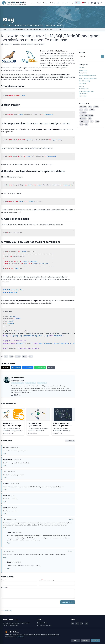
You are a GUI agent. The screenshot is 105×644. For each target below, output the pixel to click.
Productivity (83, 73)
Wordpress (83, 118)
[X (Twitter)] (102, 3)
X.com (6, 368)
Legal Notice (35, 639)
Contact (65, 3)
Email (51, 368)
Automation (83, 107)
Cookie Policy (59, 639)
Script (31, 356)
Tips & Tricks (83, 70)
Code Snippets (84, 121)
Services (46, 3)
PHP (90, 118)
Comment (5, 587)
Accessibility (70, 639)
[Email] (92, 3)
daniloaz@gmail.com (45, 625)
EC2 (92, 121)
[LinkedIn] (95, 3)
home (4, 29)
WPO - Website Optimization (88, 78)
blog (10, 29)
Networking (83, 96)
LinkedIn (16, 368)
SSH (81, 110)
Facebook (28, 368)
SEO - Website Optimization (88, 76)
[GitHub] (98, 3)
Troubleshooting (84, 89)
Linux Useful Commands (87, 116)
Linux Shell (83, 113)
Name (3, 580)
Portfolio (53, 3)
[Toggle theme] (72, 3)
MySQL (25, 356)
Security (82, 68)
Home (33, 3)
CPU (86, 110)
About (39, 3)
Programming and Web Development (33, 44)
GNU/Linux (83, 83)
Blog (59, 3)
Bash (6, 356)
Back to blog (6, 611)
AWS (90, 107)
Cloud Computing (84, 81)
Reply (5, 454)
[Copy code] (73, 93)
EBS (86, 124)
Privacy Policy (47, 639)
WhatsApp (40, 368)
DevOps (18, 44)
